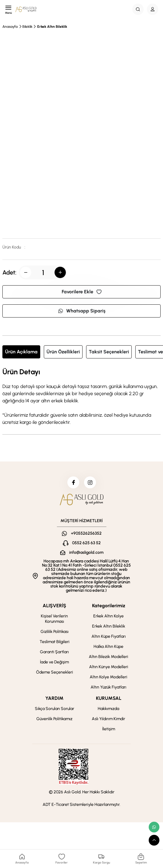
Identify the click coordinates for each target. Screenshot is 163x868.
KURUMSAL (109, 698)
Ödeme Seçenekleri (55, 672)
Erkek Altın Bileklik (52, 27)
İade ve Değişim (54, 662)
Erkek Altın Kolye (108, 616)
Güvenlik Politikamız (54, 719)
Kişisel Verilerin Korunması (54, 619)
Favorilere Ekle (82, 292)
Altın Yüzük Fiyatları (108, 687)
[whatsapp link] (154, 827)
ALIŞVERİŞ (54, 606)
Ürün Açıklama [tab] (21, 352)
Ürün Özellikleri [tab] (63, 352)
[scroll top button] (154, 840)
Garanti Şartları (54, 652)
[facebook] (73, 482)
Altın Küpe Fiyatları (109, 636)
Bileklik (27, 27)
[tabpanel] (81, 397)
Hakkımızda (108, 709)
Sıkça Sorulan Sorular (55, 709)
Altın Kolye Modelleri (108, 677)
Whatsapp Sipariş (82, 311)
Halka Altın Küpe (108, 647)
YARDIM (54, 698)
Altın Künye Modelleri (109, 667)
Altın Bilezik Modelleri (108, 657)
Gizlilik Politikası (55, 632)
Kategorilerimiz (109, 606)
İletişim (109, 729)
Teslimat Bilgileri (55, 642)
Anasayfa (10, 27)
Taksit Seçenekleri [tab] (109, 352)
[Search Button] (138, 9)
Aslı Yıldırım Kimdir (108, 719)
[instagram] (90, 482)
